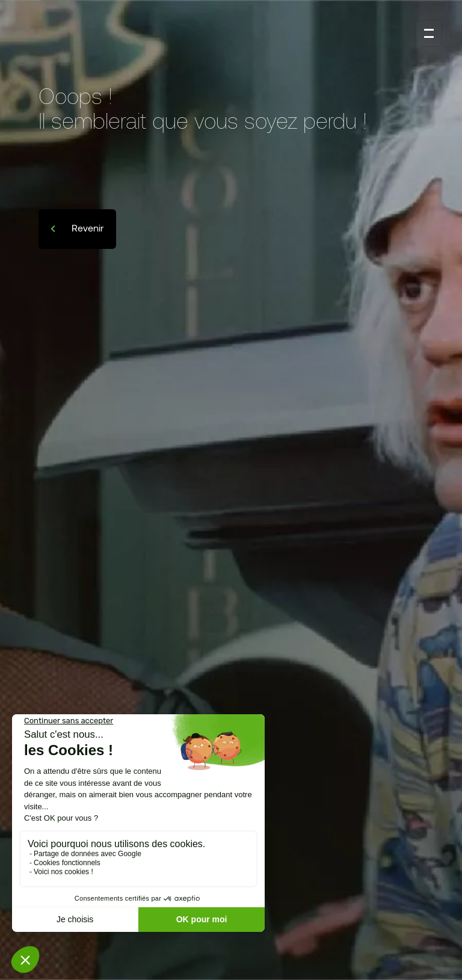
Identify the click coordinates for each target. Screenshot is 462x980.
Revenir (86, 228)
